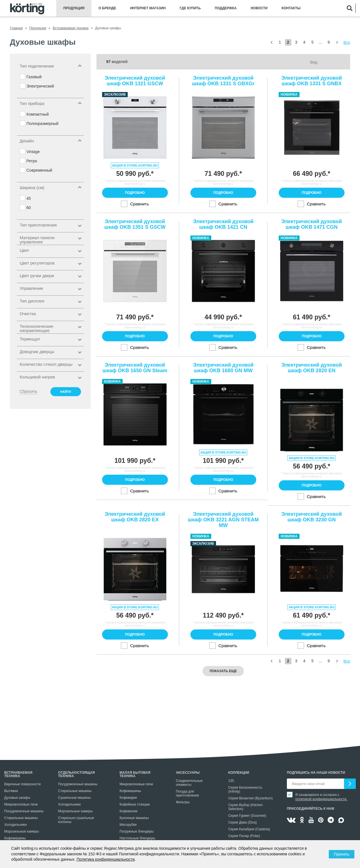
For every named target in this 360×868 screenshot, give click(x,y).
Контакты (291, 8)
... (321, 42)
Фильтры (183, 802)
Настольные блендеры (137, 838)
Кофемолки (129, 811)
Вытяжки (11, 791)
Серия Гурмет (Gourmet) (247, 816)
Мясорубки (128, 825)
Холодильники (15, 825)
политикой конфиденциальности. (321, 799)
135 (231, 781)
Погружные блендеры (137, 831)
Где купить (190, 8)
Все (347, 42)
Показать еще (223, 671)
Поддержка (226, 8)
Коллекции (239, 773)
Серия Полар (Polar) (244, 836)
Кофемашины (15, 838)
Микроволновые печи (21, 804)
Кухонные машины (134, 818)
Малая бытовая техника (135, 774)
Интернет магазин (148, 8)
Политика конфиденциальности (106, 859)
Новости (259, 8)
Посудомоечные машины (24, 811)
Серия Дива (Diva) (242, 822)
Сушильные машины (75, 798)
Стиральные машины (21, 818)
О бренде (107, 8)
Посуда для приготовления (187, 793)
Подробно (135, 193)
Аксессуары (188, 773)
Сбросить (28, 391)
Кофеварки (128, 798)
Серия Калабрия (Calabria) (249, 829)
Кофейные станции (135, 804)
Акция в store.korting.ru (135, 165)
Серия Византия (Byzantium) (250, 798)
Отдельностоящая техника (77, 774)
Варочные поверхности (22, 784)
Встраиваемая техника (18, 774)
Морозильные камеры (22, 831)
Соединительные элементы (189, 783)
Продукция (74, 8)
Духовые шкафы (17, 798)
